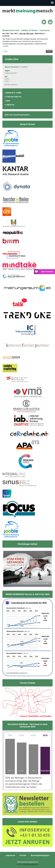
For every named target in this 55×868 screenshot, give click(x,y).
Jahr (8, 101)
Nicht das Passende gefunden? (17, 115)
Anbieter (10, 105)
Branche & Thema (14, 93)
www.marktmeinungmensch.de (28, 862)
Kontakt (23, 855)
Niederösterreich (11, 73)
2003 (7, 81)
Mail (44, 22)
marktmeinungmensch (27, 11)
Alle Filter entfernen (11, 85)
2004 (7, 79)
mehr (6, 46)
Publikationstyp (14, 97)
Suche (49, 51)
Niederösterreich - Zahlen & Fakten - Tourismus (26, 30)
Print (50, 22)
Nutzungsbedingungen (40, 855)
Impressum (10, 855)
